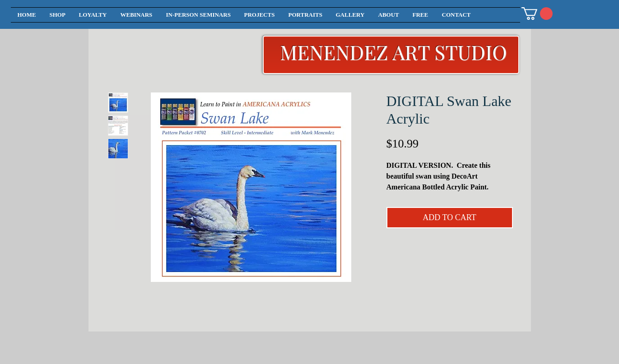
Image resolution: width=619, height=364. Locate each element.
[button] (537, 14)
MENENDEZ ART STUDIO (393, 52)
